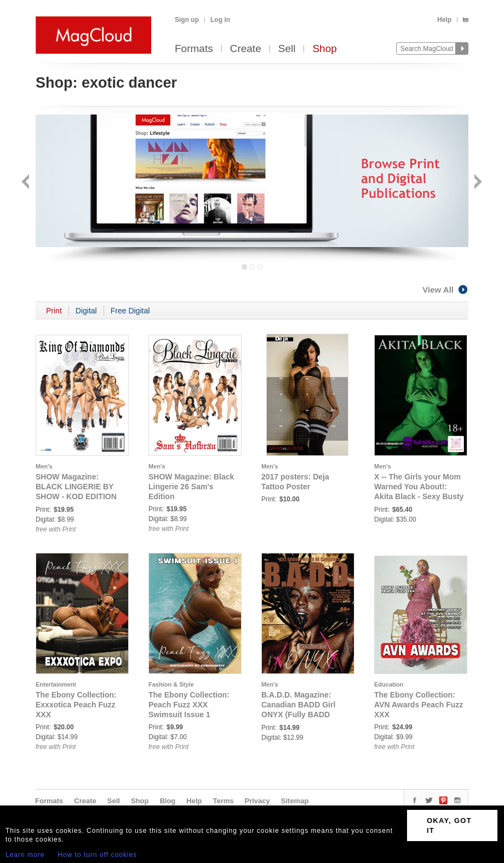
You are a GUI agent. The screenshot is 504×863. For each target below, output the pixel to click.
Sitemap (295, 801)
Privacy (257, 801)
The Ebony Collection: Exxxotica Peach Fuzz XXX (76, 705)
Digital (86, 311)
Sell (287, 49)
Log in (220, 20)
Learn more (25, 855)
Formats (194, 49)
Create (246, 49)
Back (27, 183)
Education (389, 684)
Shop (324, 49)
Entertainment (56, 684)
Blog (167, 801)
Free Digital (130, 311)
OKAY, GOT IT (449, 825)
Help (444, 20)
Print (54, 311)
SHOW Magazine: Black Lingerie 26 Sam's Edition (191, 487)
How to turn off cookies (97, 855)
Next (477, 183)
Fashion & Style (171, 684)
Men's (44, 466)
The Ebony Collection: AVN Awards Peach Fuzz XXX (419, 705)
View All (445, 290)
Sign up (187, 20)
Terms (223, 801)
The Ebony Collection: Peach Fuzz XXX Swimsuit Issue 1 (189, 705)
